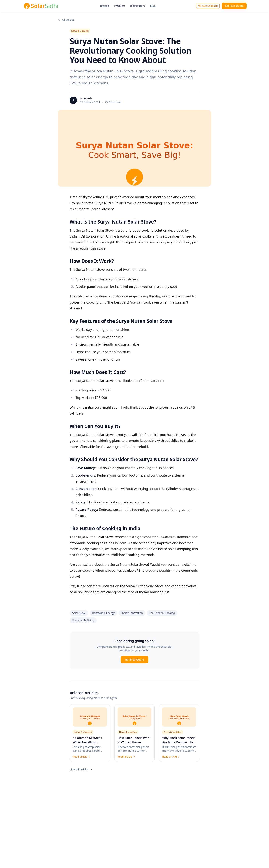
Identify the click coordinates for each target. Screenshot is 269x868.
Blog (153, 6)
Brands (105, 6)
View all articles (81, 769)
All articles (66, 20)
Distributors (137, 6)
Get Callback (208, 6)
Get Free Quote (234, 6)
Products (119, 6)
